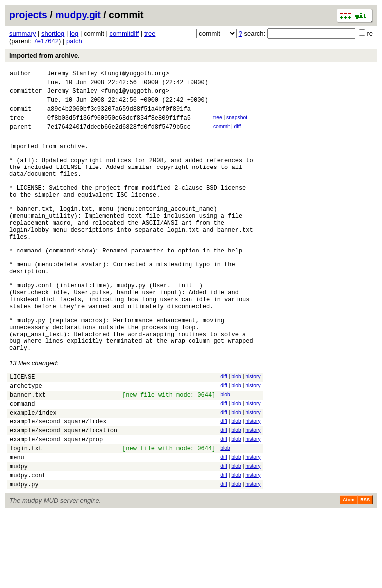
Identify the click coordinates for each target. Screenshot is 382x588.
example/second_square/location (64, 496)
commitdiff (124, 34)
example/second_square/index (58, 485)
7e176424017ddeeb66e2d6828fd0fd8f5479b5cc (119, 137)
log (74, 34)
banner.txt (28, 454)
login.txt (26, 517)
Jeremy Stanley (72, 74)
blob (236, 432)
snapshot (237, 125)
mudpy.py (24, 558)
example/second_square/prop (56, 506)
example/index (33, 475)
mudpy (19, 538)
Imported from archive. (45, 55)
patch (74, 41)
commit (222, 135)
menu (17, 527)
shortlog (53, 34)
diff (238, 135)
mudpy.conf (28, 548)
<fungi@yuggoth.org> (135, 74)
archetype (26, 444)
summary (23, 34)
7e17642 (46, 41)
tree (150, 34)
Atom (348, 574)
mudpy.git (78, 15)
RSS (365, 574)
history (253, 432)
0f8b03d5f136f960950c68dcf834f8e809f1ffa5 (119, 126)
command (22, 464)
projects (28, 15)
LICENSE (22, 433)
